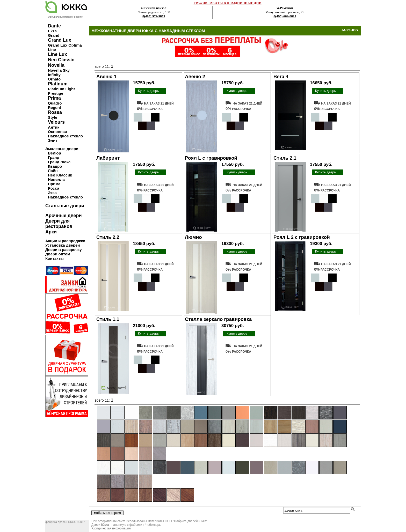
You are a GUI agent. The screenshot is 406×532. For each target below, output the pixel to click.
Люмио (193, 237)
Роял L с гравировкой (211, 158)
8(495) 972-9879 (154, 16)
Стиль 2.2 (108, 237)
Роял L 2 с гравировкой (302, 237)
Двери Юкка (100, 525)
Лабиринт (108, 158)
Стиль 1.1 (108, 319)
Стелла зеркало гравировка (218, 319)
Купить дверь (148, 91)
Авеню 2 (195, 76)
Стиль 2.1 (285, 158)
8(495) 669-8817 (285, 16)
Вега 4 (281, 76)
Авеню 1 (106, 76)
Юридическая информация (111, 528)
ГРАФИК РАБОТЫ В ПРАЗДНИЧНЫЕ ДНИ (228, 3)
